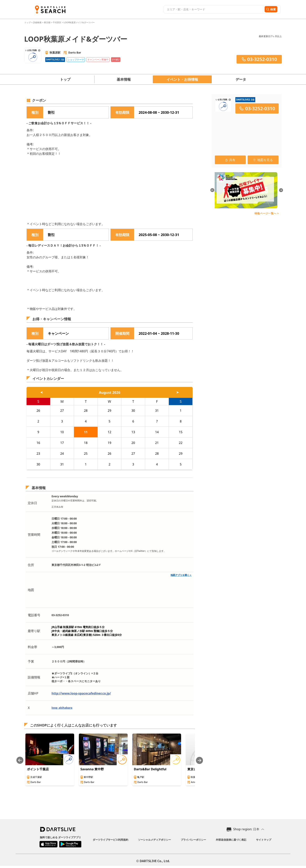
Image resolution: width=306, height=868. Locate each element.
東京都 (47, 22)
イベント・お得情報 (182, 79)
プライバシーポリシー (193, 840)
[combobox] (214, 9)
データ (241, 79)
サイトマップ (264, 840)
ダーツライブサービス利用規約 (110, 840)
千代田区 (57, 22)
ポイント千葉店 (38, 769)
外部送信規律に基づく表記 (231, 840)
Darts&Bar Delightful (150, 769)
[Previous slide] (20, 760)
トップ (28, 22)
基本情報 (124, 79)
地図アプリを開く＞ (181, 575)
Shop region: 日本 (246, 829)
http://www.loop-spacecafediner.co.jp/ (81, 693)
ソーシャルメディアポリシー (154, 840)
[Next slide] (199, 760)
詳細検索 (38, 22)
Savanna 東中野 (92, 769)
